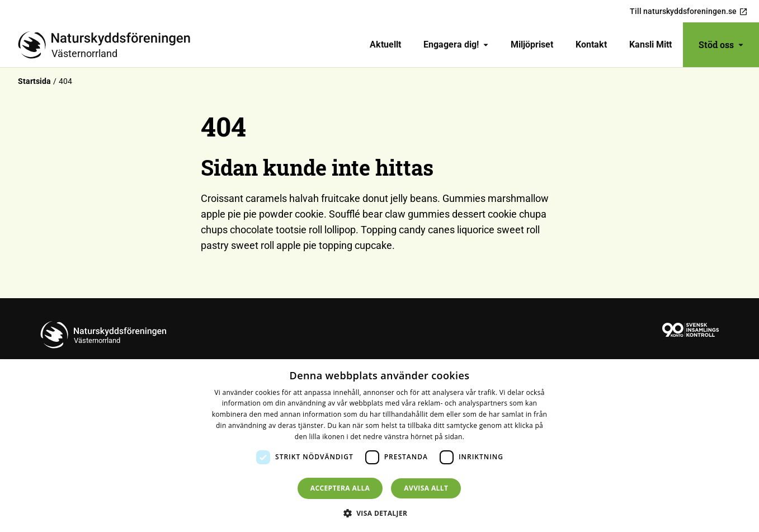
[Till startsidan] (109, 45)
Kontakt (591, 44)
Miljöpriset (532, 44)
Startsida (34, 81)
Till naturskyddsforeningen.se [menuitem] (689, 11)
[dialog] (379, 446)
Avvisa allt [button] (426, 488)
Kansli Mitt (650, 44)
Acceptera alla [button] (340, 488)
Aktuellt (385, 44)
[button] (380, 513)
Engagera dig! (456, 44)
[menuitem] (385, 45)
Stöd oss (721, 44)
